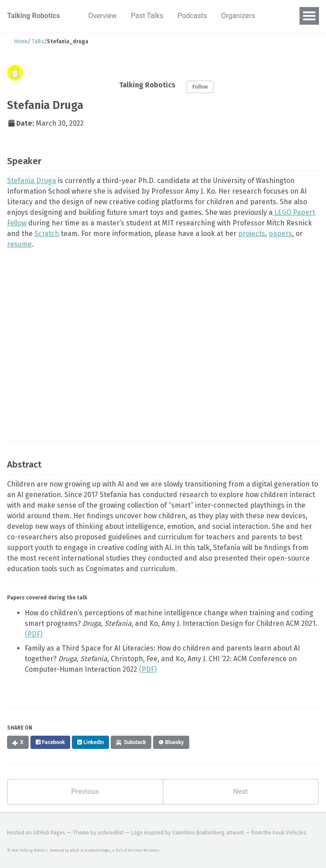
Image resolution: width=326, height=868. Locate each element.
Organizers (238, 16)
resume (19, 244)
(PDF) (34, 634)
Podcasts (192, 16)
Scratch (47, 234)
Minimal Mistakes (144, 850)
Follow (200, 87)
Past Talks (147, 16)
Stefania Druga (32, 181)
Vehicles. (297, 833)
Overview (103, 16)
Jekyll (75, 850)
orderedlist (111, 833)
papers (280, 234)
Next (241, 791)
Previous (85, 791)
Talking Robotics (34, 16)
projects (252, 234)
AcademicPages (97, 850)
